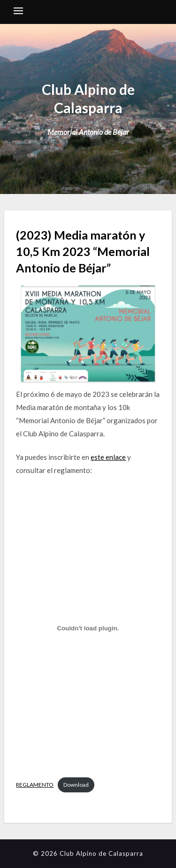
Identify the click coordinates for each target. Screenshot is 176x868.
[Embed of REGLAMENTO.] (88, 628)
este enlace (108, 457)
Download (76, 785)
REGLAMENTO (35, 785)
